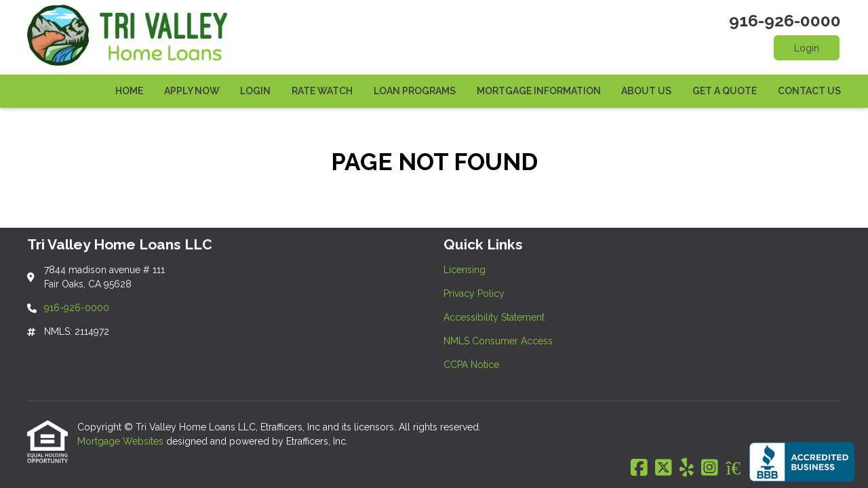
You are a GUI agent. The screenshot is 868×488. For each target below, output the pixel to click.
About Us (646, 91)
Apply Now (192, 91)
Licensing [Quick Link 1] (465, 270)
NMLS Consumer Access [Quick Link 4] (498, 341)
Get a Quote (725, 91)
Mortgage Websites (122, 441)
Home (129, 91)
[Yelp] (687, 468)
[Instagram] (710, 468)
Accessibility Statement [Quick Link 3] (494, 317)
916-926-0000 (785, 21)
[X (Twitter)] (664, 468)
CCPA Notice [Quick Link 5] (471, 365)
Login (807, 48)
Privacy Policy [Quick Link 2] (474, 293)
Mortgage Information (539, 91)
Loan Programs (415, 91)
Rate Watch (322, 91)
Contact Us (809, 91)
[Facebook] (639, 468)
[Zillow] (741, 468)
